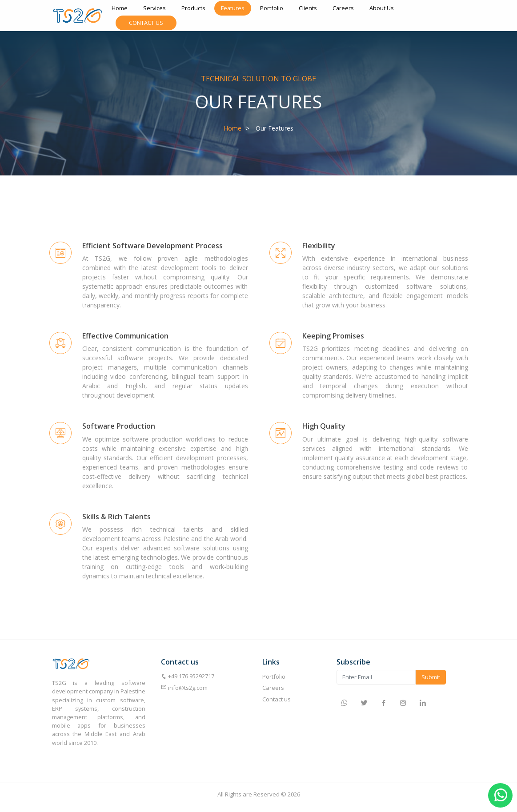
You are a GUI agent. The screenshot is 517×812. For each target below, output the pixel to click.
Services (154, 8)
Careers (343, 8)
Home (120, 8)
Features (233, 8)
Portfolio (272, 8)
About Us (382, 8)
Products (193, 8)
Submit (431, 677)
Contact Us (146, 23)
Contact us (277, 699)
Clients (308, 8)
